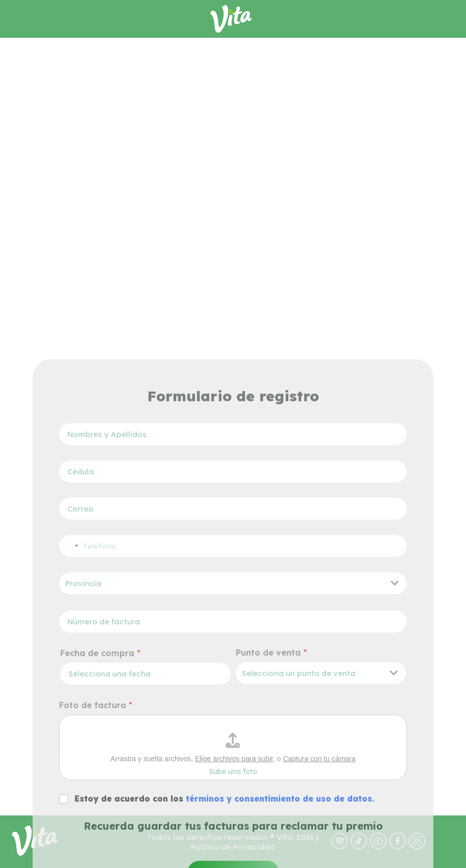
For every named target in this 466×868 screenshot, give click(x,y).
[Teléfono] (233, 703)
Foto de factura (96, 862)
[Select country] (70, 703)
